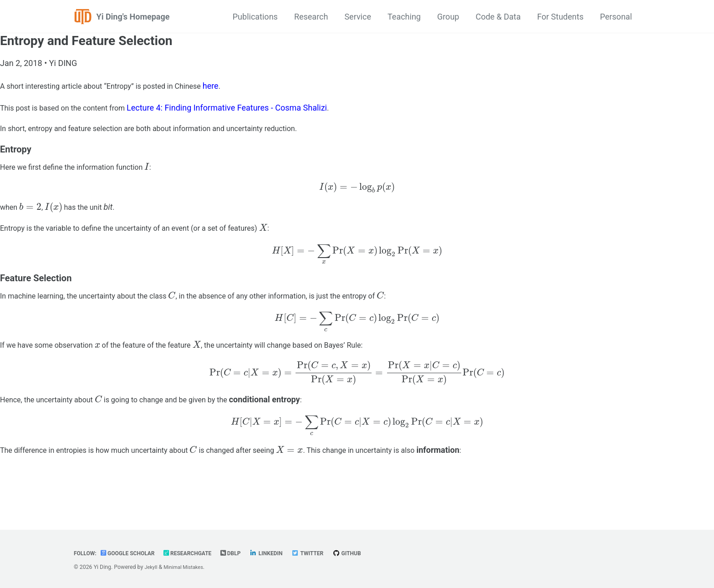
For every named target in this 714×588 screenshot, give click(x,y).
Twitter (328, 553)
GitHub (370, 553)
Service (358, 17)
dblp (246, 553)
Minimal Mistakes (187, 568)
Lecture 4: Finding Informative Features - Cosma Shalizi (243, 109)
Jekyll (152, 568)
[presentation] (165, 175)
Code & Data (498, 17)
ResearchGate (199, 553)
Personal (616, 17)
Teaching (404, 17)
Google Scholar (133, 553)
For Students (561, 17)
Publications (255, 17)
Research (311, 17)
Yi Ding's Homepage (133, 17)
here (236, 86)
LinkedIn (283, 553)
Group (448, 17)
